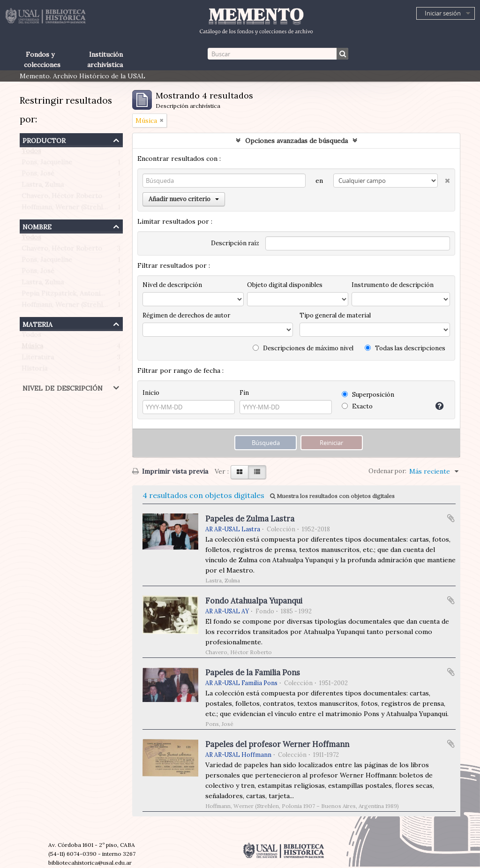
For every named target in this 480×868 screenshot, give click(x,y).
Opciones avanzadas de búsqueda (296, 141)
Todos (31, 153)
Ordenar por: (387, 471)
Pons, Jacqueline (47, 164)
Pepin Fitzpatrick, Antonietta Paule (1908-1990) (96, 295)
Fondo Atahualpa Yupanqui (254, 601)
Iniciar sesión (443, 13)
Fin (244, 393)
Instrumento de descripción (393, 285)
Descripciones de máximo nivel (303, 348)
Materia (37, 323)
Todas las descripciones (405, 348)
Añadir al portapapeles (451, 518)
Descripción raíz (235, 243)
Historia (34, 370)
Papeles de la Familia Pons (253, 672)
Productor (44, 140)
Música (32, 348)
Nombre (37, 226)
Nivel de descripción (63, 387)
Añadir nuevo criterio (184, 199)
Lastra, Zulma (43, 187)
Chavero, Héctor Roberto (62, 198)
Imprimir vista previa (170, 471)
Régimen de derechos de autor (186, 315)
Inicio (151, 393)
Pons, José (38, 175)
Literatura (38, 359)
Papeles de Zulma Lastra (250, 519)
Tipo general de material (335, 315)
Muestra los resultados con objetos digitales (332, 496)
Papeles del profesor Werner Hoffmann (277, 744)
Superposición (368, 395)
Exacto (357, 406)
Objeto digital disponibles (285, 285)
